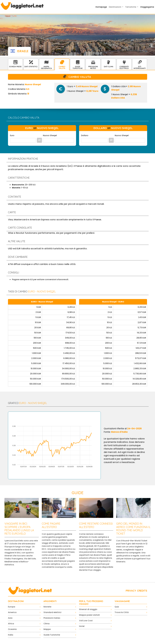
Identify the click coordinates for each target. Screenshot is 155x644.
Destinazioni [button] (115, 7)
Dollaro (85, 135)
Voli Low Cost (86, 621)
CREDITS (142, 591)
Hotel (82, 626)
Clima (47, 624)
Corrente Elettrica (124, 67)
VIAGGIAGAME (122, 601)
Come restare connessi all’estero (96, 525)
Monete (47, 607)
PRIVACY (131, 591)
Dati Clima (109, 67)
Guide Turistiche (78, 67)
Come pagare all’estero (51, 525)
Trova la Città (122, 612)
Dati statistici (31, 67)
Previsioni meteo (52, 618)
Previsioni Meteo (93, 67)
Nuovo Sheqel (50, 135)
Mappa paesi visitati (89, 615)
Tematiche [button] (131, 7)
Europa (12, 607)
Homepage (101, 7)
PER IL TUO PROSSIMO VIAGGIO (91, 603)
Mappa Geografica (46, 67)
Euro (12, 135)
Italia (11, 635)
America (12, 612)
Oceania (12, 629)
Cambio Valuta (62, 67)
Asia (10, 618)
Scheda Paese (15, 67)
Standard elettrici (52, 612)
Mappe (47, 629)
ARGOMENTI (50, 601)
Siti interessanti (140, 67)
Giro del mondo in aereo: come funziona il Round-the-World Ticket (133, 529)
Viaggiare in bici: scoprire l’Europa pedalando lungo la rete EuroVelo (19, 529)
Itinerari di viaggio (88, 609)
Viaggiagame (147, 7)
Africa (11, 624)
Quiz (117, 607)
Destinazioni (16, 601)
